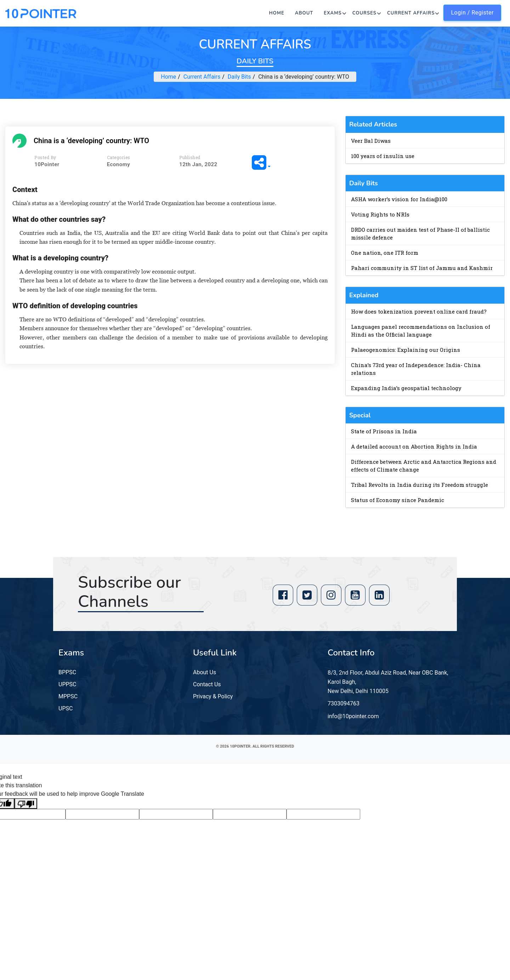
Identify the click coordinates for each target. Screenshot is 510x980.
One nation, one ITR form (385, 253)
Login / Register (472, 13)
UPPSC (67, 684)
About (304, 13)
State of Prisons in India (384, 431)
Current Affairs (411, 13)
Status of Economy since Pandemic (398, 500)
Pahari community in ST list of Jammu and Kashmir (422, 268)
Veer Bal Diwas (371, 141)
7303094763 (344, 703)
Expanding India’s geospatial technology (406, 388)
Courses (364, 13)
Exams (333, 13)
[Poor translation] (26, 804)
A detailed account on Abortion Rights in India (414, 446)
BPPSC (67, 672)
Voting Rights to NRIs (380, 214)
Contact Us (207, 684)
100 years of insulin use (383, 156)
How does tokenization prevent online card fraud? (419, 311)
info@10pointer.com (353, 716)
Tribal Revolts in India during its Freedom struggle (420, 485)
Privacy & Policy (213, 696)
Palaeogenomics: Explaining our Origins (406, 350)
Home (277, 13)
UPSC (66, 708)
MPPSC (68, 696)
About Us (205, 672)
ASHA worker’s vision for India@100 (399, 199)
